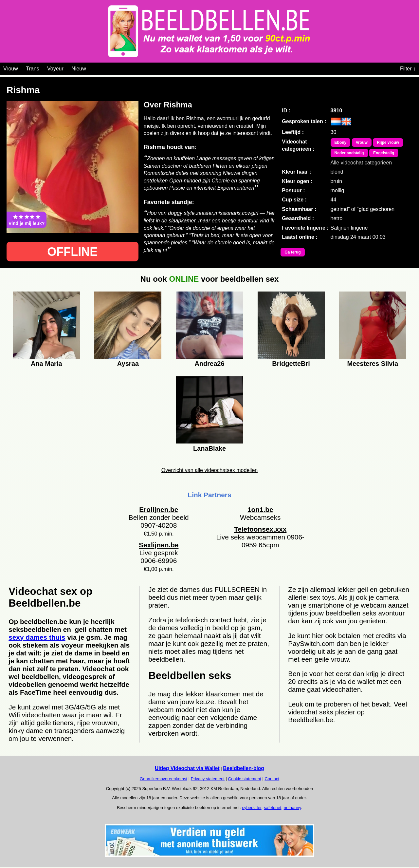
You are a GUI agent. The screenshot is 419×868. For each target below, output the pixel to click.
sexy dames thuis (37, 637)
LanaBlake (209, 448)
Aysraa (128, 364)
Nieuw (79, 69)
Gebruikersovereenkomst (164, 779)
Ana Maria (46, 364)
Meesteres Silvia (373, 364)
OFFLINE (72, 252)
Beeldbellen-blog (244, 768)
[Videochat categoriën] (91, 67)
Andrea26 (209, 364)
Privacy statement (208, 779)
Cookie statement (245, 779)
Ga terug (292, 252)
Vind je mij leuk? (27, 220)
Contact (272, 779)
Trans (32, 69)
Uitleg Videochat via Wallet (187, 768)
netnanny (292, 808)
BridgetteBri (291, 364)
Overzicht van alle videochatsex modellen (209, 470)
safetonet (273, 808)
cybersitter (252, 808)
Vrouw (11, 69)
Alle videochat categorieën (361, 163)
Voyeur (55, 69)
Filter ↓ (408, 69)
